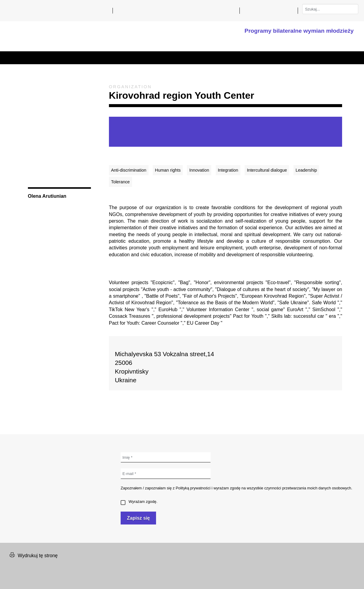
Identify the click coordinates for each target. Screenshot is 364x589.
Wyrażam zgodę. (139, 502)
